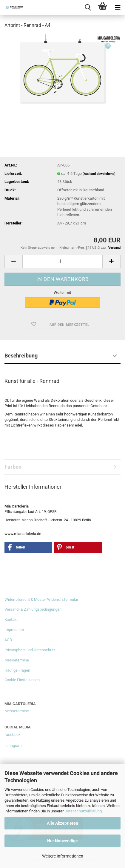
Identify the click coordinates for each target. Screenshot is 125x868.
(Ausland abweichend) (99, 174)
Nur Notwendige (62, 841)
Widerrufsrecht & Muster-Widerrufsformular (41, 599)
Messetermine (17, 660)
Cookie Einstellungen (22, 680)
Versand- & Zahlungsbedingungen (33, 609)
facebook (13, 735)
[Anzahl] (62, 261)
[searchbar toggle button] (88, 7)
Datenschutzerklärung (83, 811)
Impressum (14, 630)
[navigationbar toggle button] (118, 7)
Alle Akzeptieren (62, 823)
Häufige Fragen (17, 670)
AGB (8, 640)
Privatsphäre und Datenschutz (30, 650)
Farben (13, 467)
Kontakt (11, 619)
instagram (13, 746)
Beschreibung (21, 356)
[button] (13, 261)
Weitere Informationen (63, 856)
